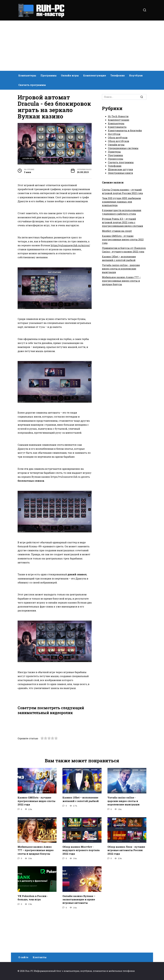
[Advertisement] (82, 46)
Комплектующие (95, 75)
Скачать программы (32, 85)
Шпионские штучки (120, 169)
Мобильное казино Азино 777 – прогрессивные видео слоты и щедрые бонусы (121, 281)
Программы (49, 75)
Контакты (40, 957)
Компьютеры (27, 75)
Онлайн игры (70, 75)
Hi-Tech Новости (118, 116)
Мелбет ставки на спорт (117, 231)
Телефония (118, 75)
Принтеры (114, 152)
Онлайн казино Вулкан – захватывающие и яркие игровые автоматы (79, 937)
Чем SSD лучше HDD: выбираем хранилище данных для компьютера (121, 202)
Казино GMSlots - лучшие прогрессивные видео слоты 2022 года (123, 239)
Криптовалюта (117, 127)
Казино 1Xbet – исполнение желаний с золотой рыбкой (81, 837)
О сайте (23, 957)
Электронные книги (120, 173)
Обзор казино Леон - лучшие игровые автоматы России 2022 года (126, 888)
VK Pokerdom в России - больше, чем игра (33, 935)
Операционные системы (123, 148)
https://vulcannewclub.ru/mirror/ (70, 245)
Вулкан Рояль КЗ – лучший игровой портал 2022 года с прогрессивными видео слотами (122, 222)
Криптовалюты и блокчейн (125, 130)
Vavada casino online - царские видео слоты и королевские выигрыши (121, 269)
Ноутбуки (136, 75)
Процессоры (116, 159)
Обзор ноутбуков (118, 141)
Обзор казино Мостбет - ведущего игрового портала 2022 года (81, 888)
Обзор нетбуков (118, 138)
